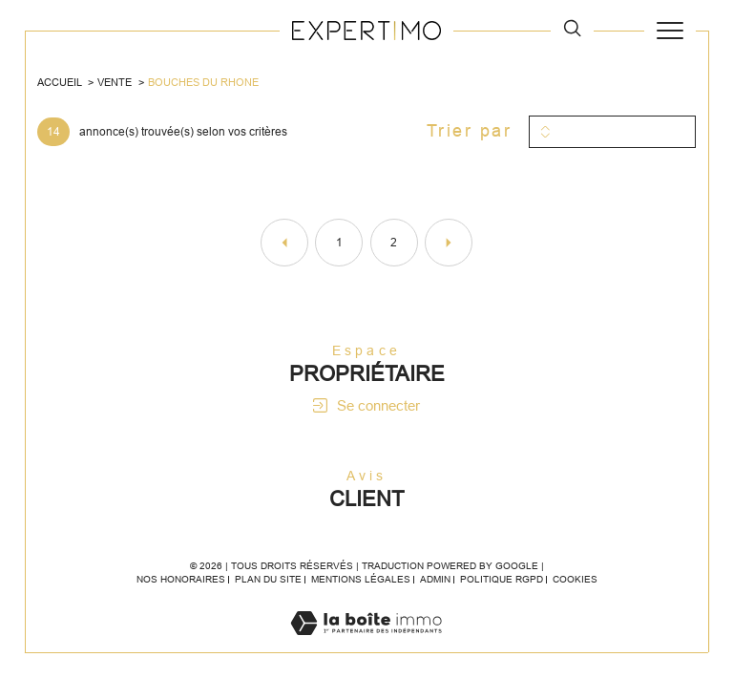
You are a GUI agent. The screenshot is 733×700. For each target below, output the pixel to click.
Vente (115, 82)
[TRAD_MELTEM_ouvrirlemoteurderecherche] (572, 30)
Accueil (60, 82)
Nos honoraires (181, 579)
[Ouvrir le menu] (670, 31)
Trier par (470, 131)
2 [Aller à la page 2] (394, 243)
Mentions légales (361, 579)
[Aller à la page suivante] (449, 243)
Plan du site (268, 579)
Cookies (575, 579)
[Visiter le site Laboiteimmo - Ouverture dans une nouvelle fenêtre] (366, 642)
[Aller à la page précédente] (284, 243)
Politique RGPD (502, 579)
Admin (435, 579)
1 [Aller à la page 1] (339, 243)
